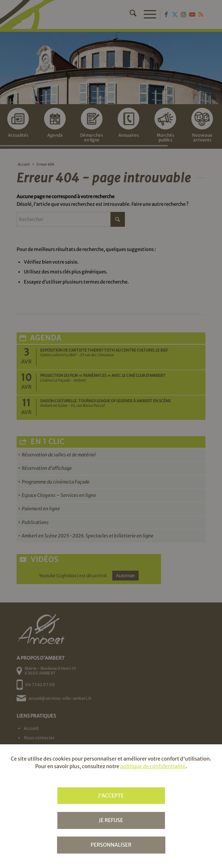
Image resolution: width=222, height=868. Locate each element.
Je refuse (111, 820)
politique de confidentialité (153, 766)
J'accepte (111, 796)
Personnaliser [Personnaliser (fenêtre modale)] (111, 845)
